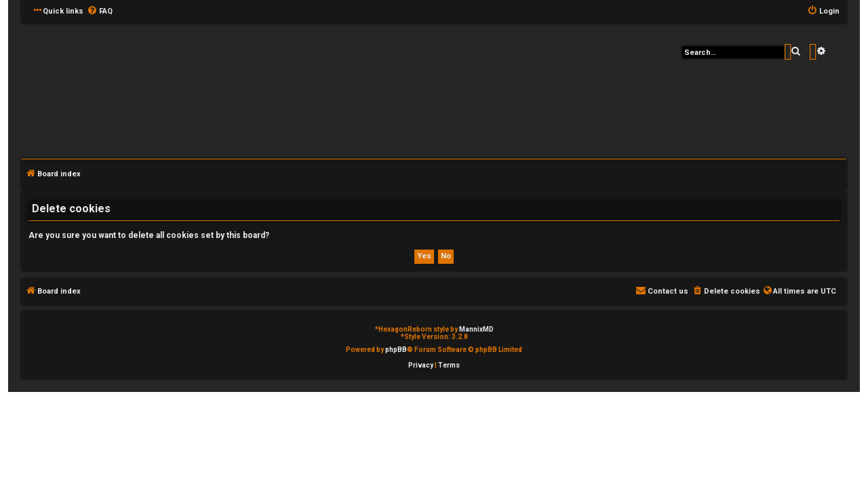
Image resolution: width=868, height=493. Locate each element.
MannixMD (476, 329)
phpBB (396, 350)
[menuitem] (100, 12)
